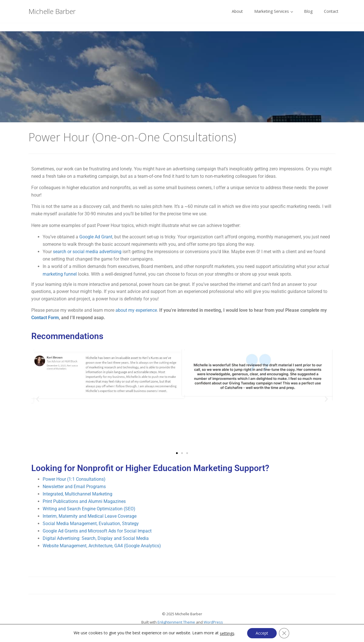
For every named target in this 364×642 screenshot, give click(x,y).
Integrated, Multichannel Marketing (77, 494)
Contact (331, 11)
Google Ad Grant (96, 237)
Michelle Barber (52, 11)
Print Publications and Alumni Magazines (84, 501)
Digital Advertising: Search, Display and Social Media (96, 538)
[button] (38, 399)
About (237, 11)
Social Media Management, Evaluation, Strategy (91, 524)
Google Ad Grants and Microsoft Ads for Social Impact (97, 531)
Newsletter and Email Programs (74, 487)
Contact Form (45, 318)
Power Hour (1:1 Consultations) (74, 479)
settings (227, 633)
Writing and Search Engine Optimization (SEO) (89, 509)
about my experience (136, 310)
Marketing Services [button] (274, 11)
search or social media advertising (87, 252)
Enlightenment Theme (176, 622)
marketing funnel (60, 274)
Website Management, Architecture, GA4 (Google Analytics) (102, 546)
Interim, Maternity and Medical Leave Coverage (90, 516)
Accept (262, 633)
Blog (308, 11)
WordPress (213, 622)
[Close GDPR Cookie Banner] (284, 633)
